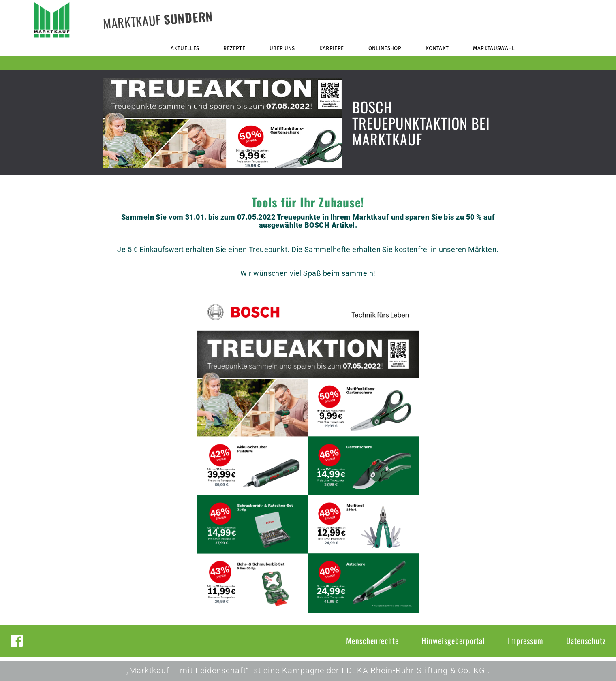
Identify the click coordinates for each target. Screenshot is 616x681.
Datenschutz (586, 640)
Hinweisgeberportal (453, 640)
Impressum (526, 640)
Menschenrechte (372, 640)
